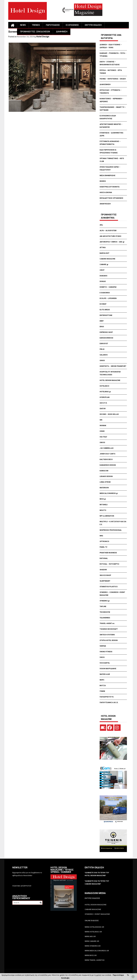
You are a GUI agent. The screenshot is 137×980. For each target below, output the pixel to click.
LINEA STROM (105, 482)
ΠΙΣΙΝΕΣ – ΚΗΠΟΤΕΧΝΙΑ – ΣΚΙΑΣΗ (113, 79)
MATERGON (104, 488)
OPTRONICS (104, 541)
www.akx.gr (90, 936)
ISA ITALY (103, 437)
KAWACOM (104, 471)
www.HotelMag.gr (93, 932)
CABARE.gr (104, 264)
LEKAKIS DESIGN (106, 476)
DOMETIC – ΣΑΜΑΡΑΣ (108, 287)
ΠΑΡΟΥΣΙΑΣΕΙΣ (53, 25)
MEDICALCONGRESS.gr (109, 493)
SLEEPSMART (105, 581)
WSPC (102, 680)
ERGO (102, 327)
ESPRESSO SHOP (106, 332)
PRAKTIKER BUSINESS (108, 553)
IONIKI (102, 431)
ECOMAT (103, 304)
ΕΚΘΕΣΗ (103, 181)
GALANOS (104, 355)
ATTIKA (103, 248)
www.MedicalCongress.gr (97, 951)
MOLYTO (103, 510)
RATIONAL (104, 558)
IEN (101, 420)
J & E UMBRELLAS (107, 448)
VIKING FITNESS (106, 652)
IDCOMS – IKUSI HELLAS (109, 414)
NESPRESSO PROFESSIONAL (111, 530)
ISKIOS (102, 443)
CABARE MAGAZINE (107, 259)
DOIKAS (103, 281)
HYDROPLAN (105, 397)
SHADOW (103, 570)
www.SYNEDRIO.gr (93, 946)
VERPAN (103, 646)
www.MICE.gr (91, 955)
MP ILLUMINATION (107, 516)
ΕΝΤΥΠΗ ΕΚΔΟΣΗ (93, 25)
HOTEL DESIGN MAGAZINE (110, 380)
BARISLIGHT (104, 253)
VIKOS (102, 657)
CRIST (102, 270)
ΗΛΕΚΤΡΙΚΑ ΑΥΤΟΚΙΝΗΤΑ (110, 187)
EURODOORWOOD (106, 338)
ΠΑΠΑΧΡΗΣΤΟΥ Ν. (107, 697)
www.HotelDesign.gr (94, 927)
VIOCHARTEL (105, 663)
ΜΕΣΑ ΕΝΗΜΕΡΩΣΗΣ (108, 176)
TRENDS (36, 25)
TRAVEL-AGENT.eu (107, 623)
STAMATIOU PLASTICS (109, 587)
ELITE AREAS (105, 310)
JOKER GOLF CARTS (107, 454)
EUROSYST (104, 344)
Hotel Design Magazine (96, 905)
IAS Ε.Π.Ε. (104, 403)
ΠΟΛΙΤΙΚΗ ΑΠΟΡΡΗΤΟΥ (22, 886)
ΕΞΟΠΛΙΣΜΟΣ (72, 25)
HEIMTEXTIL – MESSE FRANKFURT (113, 366)
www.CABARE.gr (92, 941)
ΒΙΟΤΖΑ (103, 686)
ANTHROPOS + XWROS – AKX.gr (112, 242)
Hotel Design (43, 37)
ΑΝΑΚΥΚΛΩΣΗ (105, 204)
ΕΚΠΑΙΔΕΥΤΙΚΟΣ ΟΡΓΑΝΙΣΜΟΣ (111, 198)
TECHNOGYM (105, 612)
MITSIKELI (104, 505)
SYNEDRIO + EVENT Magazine (97, 914)
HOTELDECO (104, 386)
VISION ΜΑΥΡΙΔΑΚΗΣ (108, 669)
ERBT (102, 321)
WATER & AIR (105, 674)
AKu (101, 225)
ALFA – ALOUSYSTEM (108, 231)
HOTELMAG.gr (105, 392)
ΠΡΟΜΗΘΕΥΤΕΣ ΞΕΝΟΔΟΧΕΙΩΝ (35, 32)
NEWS (23, 25)
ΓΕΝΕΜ (102, 691)
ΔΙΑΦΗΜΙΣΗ (62, 32)
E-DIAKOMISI (105, 293)
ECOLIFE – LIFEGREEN (108, 298)
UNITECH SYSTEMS (107, 635)
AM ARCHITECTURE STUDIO (110, 236)
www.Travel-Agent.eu (95, 960)
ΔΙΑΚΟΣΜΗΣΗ (105, 84)
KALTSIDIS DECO (106, 459)
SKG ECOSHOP (105, 575)
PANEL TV (103, 547)
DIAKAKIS (103, 276)
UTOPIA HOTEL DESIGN (109, 640)
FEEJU (102, 349)
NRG (101, 536)
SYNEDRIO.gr (105, 601)
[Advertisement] (56, 129)
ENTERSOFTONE (106, 315)
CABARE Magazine (93, 909)
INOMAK (103, 426)
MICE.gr (103, 499)
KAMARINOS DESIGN (108, 465)
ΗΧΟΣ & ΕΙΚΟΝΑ (106, 192)
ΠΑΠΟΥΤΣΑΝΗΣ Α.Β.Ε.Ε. (109, 703)
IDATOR (103, 409)
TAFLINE (103, 606)
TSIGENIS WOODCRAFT (109, 629)
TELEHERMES (105, 618)
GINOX (102, 361)
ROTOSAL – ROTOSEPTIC (109, 564)
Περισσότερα (118, 975)
